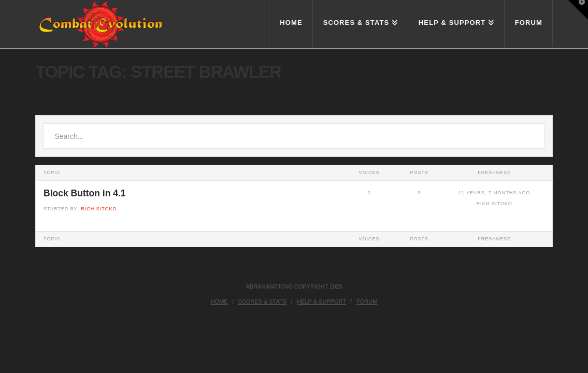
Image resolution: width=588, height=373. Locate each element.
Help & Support (321, 302)
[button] (578, 10)
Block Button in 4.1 (84, 193)
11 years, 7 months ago (494, 193)
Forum (367, 302)
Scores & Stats (263, 302)
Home (219, 302)
